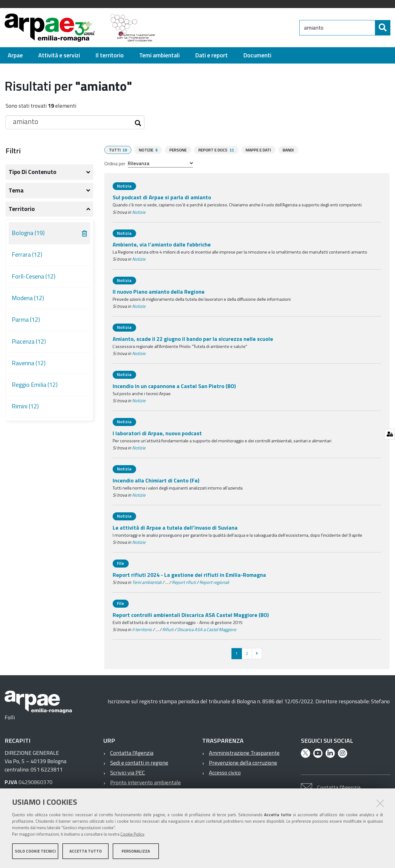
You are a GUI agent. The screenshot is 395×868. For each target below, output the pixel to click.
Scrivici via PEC (128, 772)
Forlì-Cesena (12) (34, 276)
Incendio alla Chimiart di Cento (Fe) (156, 480)
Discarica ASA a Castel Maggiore (207, 629)
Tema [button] (16, 190)
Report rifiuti (184, 582)
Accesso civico (225, 772)
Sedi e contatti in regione (139, 762)
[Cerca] (383, 28)
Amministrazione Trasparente (244, 752)
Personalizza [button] (136, 852)
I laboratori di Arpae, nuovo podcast (157, 433)
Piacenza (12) (29, 341)
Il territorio (142, 629)
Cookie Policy (132, 835)
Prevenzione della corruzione (243, 762)
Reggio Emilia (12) (35, 385)
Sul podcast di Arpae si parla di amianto (162, 197)
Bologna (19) (28, 233)
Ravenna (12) (29, 363)
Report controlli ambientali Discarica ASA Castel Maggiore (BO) (191, 615)
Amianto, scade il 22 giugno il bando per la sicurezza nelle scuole (193, 339)
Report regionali (214, 582)
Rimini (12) (25, 406)
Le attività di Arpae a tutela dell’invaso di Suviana (175, 527)
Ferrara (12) (27, 254)
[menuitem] (15, 55)
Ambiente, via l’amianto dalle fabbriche (162, 244)
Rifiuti (168, 629)
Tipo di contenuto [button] (33, 172)
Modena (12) (28, 298)
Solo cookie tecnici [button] (35, 852)
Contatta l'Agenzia (132, 752)
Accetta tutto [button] (86, 852)
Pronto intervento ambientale (146, 782)
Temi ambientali (147, 582)
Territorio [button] (22, 209)
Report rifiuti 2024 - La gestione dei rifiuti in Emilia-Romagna (189, 575)
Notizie (139, 212)
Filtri (13, 151)
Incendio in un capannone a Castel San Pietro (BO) (174, 386)
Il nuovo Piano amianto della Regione (159, 291)
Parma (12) (26, 320)
